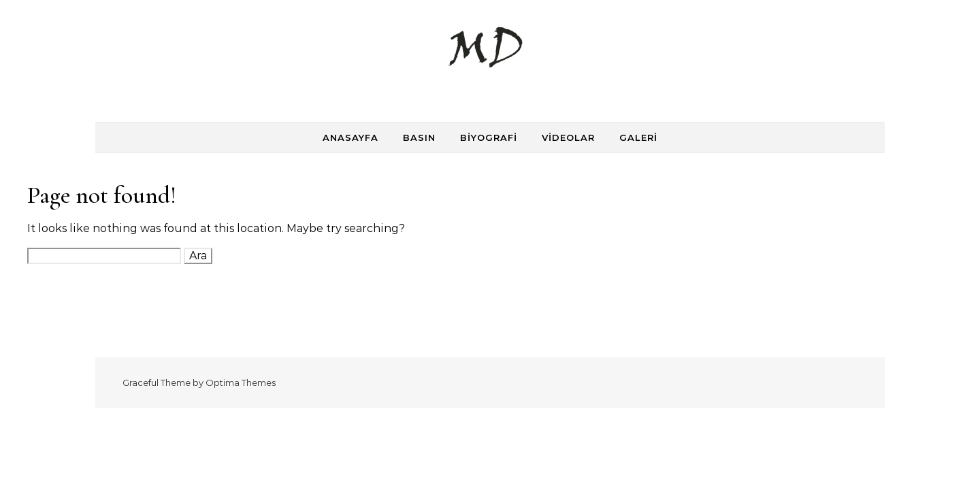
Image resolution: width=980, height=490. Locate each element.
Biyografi (489, 137)
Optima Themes (241, 382)
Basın (419, 137)
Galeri (638, 137)
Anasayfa (350, 137)
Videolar (568, 137)
